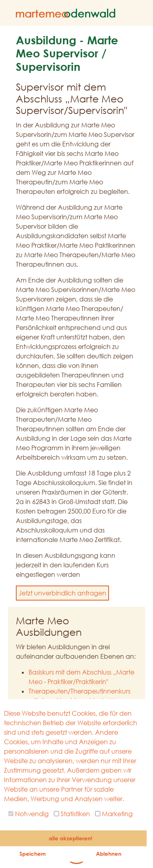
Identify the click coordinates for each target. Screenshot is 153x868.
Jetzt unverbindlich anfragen (62, 593)
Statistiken (72, 814)
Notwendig (29, 814)
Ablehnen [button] (109, 854)
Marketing (114, 814)
